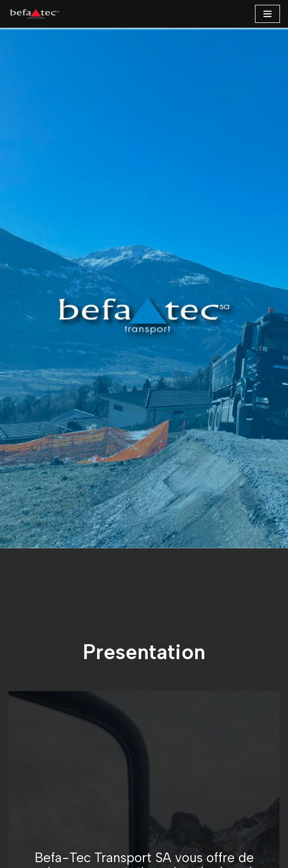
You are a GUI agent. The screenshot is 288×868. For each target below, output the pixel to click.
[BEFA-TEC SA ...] (35, 14)
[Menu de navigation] (267, 14)
